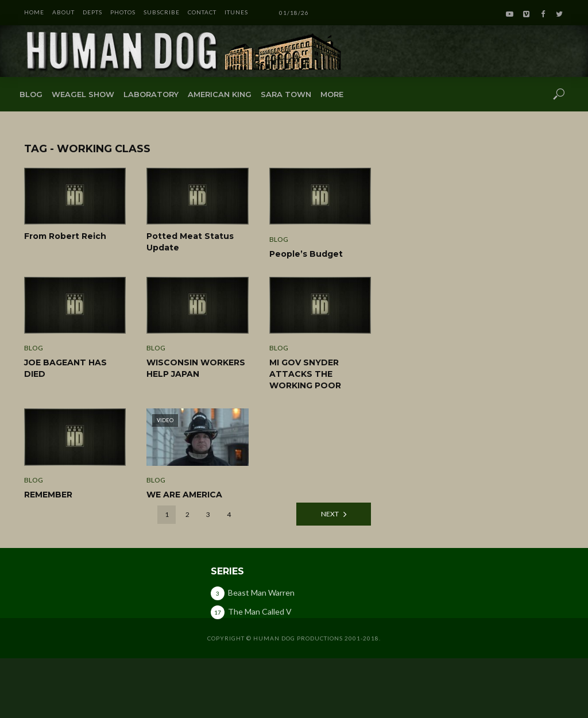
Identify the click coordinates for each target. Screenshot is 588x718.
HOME (34, 12)
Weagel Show (83, 94)
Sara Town (286, 94)
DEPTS (92, 12)
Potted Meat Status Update (190, 242)
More (332, 94)
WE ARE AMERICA (184, 495)
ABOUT (63, 12)
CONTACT (202, 12)
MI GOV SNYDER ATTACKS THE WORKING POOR (305, 374)
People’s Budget (306, 254)
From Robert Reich (65, 236)
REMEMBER (48, 495)
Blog (31, 94)
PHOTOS (123, 12)
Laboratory (151, 94)
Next (330, 514)
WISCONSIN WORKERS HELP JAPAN (196, 368)
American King (220, 94)
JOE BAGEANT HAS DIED (65, 368)
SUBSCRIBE (162, 12)
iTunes (236, 12)
